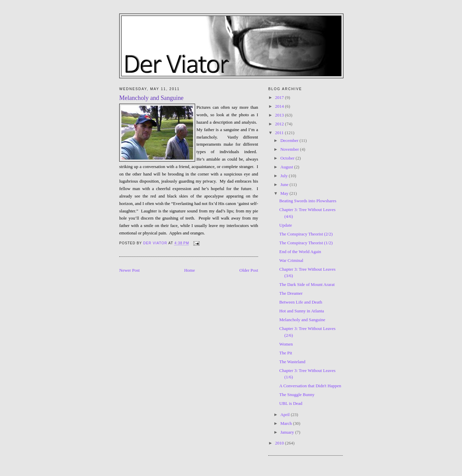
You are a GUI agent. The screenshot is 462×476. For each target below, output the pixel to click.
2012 (280, 124)
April (286, 415)
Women (286, 344)
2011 (280, 133)
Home (190, 270)
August (287, 167)
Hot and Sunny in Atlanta (301, 311)
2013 (280, 115)
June (285, 184)
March (287, 423)
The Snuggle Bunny (297, 395)
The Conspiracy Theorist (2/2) (306, 234)
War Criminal (291, 260)
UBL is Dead (291, 403)
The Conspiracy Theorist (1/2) (306, 243)
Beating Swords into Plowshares (308, 201)
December (290, 140)
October (288, 158)
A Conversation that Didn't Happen (310, 386)
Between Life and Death (301, 302)
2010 (280, 443)
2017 (280, 97)
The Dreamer (291, 293)
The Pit (286, 353)
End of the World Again (300, 252)
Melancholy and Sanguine (302, 320)
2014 (280, 106)
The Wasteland (292, 362)
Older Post (249, 270)
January (288, 432)
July (285, 176)
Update (286, 225)
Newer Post (129, 270)
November (290, 149)
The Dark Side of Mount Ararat (307, 284)
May (285, 193)
